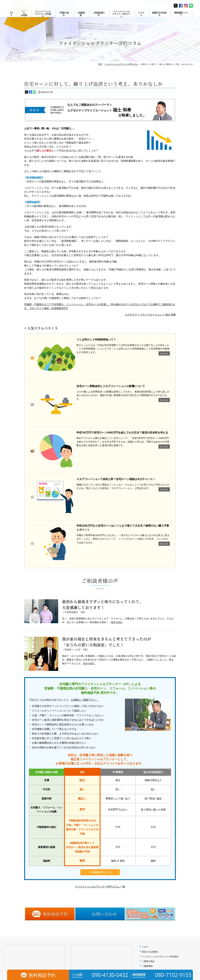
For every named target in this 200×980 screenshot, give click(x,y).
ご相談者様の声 (98, 17)
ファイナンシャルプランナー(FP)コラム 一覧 (100, 774)
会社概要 (146, 882)
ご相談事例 (80, 17)
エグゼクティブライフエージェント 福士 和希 (150, 315)
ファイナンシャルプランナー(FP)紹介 (42, 17)
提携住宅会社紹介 (159, 17)
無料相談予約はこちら (102, 759)
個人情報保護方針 (150, 891)
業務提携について (182, 17)
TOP (12, 17)
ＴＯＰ (145, 834)
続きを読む (117, 509)
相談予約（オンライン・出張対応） (159, 901)
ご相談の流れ (63, 17)
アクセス (142, 17)
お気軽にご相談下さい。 (85, 587)
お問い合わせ (148, 896)
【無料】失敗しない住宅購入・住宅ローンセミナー (167, 905)
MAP (43, 894)
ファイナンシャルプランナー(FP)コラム (122, 17)
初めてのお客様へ (23, 17)
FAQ (144, 886)
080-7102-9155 (84, 905)
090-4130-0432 (16, 905)
